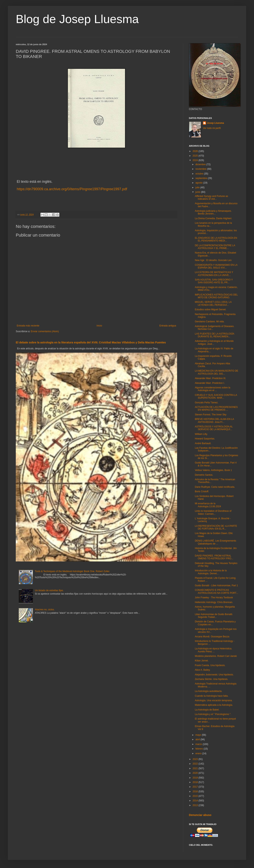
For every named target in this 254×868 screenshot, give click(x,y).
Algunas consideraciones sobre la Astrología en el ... (212, 389)
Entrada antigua (168, 326)
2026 (196, 151)
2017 (196, 787)
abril (198, 739)
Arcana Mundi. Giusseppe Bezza (212, 637)
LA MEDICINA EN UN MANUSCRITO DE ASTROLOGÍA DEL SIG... (217, 372)
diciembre (201, 164)
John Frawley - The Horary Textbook (214, 598)
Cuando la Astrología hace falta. (212, 696)
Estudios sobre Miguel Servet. (211, 310)
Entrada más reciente (28, 326)
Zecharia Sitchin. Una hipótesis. (212, 679)
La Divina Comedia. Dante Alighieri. (213, 218)
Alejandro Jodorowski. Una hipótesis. (214, 675)
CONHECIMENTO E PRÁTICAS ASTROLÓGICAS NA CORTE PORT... (216, 591)
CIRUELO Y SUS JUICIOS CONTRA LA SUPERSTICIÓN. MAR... (216, 396)
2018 (196, 782)
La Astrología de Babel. (207, 710)
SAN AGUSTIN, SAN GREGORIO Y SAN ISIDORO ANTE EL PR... (214, 281)
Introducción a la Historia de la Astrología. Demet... (211, 572)
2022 (196, 764)
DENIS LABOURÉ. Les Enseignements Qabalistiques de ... (215, 542)
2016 (196, 792)
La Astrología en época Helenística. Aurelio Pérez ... (213, 650)
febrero (199, 749)
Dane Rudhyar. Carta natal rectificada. (215, 487)
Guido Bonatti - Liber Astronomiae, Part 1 (216, 586)
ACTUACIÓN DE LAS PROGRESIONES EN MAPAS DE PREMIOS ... (216, 408)
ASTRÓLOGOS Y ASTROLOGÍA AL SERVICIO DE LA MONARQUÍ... (214, 428)
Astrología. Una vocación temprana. (214, 700)
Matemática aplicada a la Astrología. (214, 705)
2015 (196, 796)
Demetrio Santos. (204, 475)
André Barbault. (203, 443)
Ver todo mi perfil (212, 128)
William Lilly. (201, 434)
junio (198, 192)
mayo (199, 735)
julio (198, 187)
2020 (196, 773)
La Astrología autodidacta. (209, 691)
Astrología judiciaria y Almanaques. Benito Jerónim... (213, 212)
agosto (199, 183)
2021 (196, 768)
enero (199, 753)
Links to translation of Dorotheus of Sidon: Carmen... (213, 512)
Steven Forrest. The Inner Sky (211, 415)
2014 (196, 801)
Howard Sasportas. (205, 439)
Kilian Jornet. (202, 661)
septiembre (202, 178)
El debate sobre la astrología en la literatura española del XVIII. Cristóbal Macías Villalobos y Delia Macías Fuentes (91, 342)
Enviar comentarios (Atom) (45, 331)
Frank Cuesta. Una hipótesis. (210, 665)
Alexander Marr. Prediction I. (210, 383)
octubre (200, 174)
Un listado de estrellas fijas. (49, 590)
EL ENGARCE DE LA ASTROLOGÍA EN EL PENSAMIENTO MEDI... (216, 239)
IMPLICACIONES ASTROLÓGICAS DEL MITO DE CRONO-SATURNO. (216, 296)
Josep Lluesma (215, 123)
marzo (199, 744)
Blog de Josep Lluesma (77, 19)
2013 (196, 805)
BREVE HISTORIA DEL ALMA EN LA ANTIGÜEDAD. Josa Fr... (214, 420)
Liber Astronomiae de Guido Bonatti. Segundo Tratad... (214, 616)
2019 (196, 778)
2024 (196, 160)
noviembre (201, 169)
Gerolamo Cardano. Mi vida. (210, 322)
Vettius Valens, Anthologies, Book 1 (213, 470)
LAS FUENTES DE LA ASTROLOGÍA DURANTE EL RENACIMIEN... (214, 335)
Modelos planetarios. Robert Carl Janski (216, 656)
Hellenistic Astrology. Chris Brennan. (214, 602)
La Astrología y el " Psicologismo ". (213, 714)
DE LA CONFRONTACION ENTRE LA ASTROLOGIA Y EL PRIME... (215, 247)
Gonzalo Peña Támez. (207, 403)
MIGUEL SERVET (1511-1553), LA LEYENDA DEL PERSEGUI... (213, 303)
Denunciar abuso (200, 815)
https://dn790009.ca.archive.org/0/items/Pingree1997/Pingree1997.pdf (72, 189)
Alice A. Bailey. (203, 670)
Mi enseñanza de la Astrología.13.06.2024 (208, 505)
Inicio (99, 326)
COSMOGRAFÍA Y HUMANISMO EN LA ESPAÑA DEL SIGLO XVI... (216, 266)
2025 (196, 156)
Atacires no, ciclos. (45, 610)
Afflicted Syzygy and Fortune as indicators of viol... (212, 198)
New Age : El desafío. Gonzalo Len (213, 260)
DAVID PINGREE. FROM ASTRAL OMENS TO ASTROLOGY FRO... (214, 557)
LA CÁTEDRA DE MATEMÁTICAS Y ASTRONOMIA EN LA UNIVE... (214, 274)
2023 (196, 759)
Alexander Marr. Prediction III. (210, 378)
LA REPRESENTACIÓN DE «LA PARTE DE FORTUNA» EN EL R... (216, 527)
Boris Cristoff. (202, 491)
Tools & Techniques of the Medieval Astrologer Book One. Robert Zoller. (72, 571)
